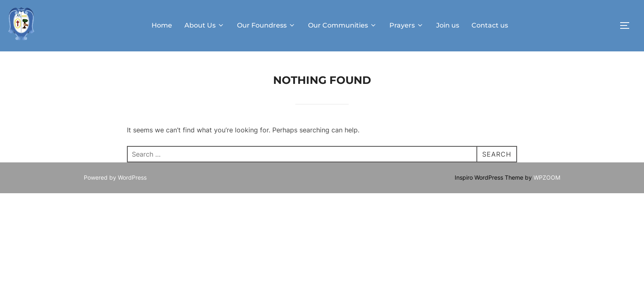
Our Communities (343, 25)
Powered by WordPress (115, 177)
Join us (448, 25)
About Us (205, 25)
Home (162, 25)
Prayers (407, 25)
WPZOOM (547, 177)
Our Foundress (266, 25)
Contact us (490, 25)
